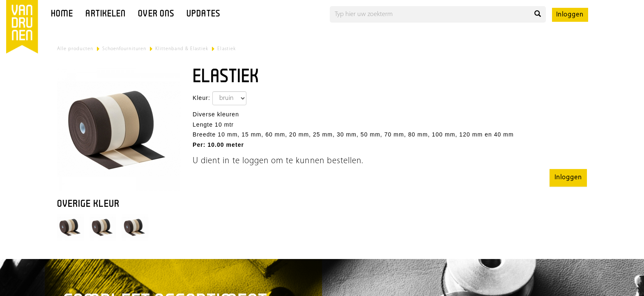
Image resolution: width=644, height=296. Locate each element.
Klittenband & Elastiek (182, 49)
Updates (203, 14)
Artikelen (106, 14)
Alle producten (75, 49)
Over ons (156, 14)
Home (62, 14)
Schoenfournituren (124, 49)
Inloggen (570, 15)
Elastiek (226, 49)
